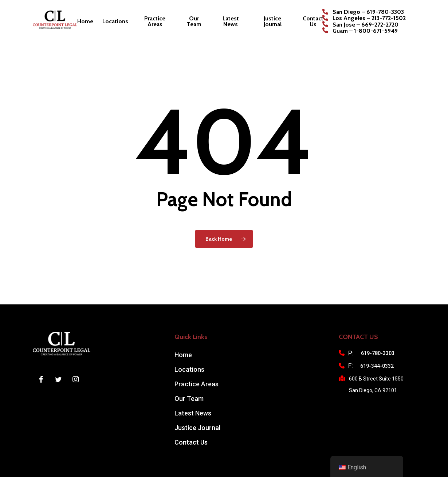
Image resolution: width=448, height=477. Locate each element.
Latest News (193, 413)
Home (183, 355)
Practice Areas (197, 384)
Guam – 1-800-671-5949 (365, 31)
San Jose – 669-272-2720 (366, 25)
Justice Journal (197, 428)
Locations (189, 369)
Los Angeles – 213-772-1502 (369, 18)
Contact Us (191, 442)
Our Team (189, 399)
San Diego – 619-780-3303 (368, 12)
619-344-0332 (377, 366)
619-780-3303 (378, 353)
